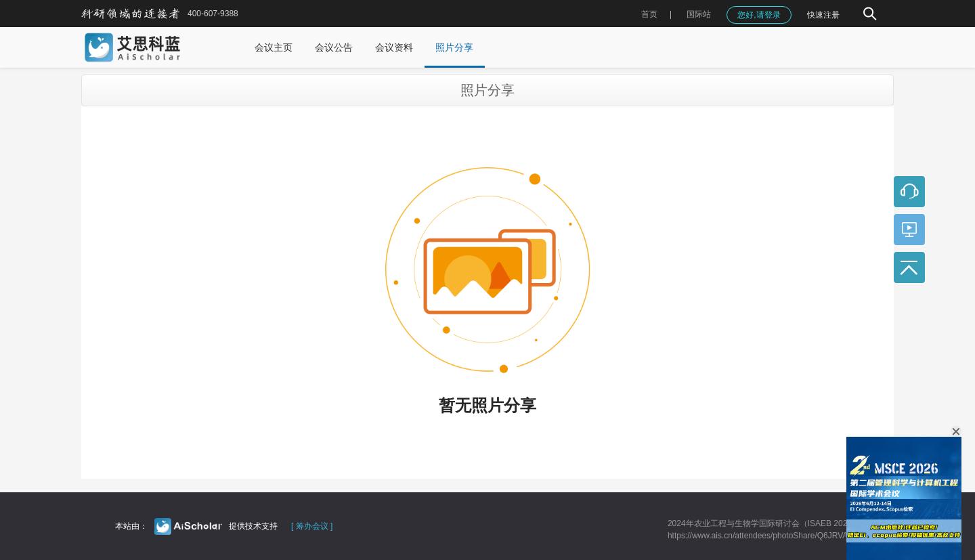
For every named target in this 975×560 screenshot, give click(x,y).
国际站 (699, 14)
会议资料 (394, 47)
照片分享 (454, 47)
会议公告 (334, 47)
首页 (649, 14)
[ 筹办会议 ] (312, 526)
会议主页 (274, 47)
